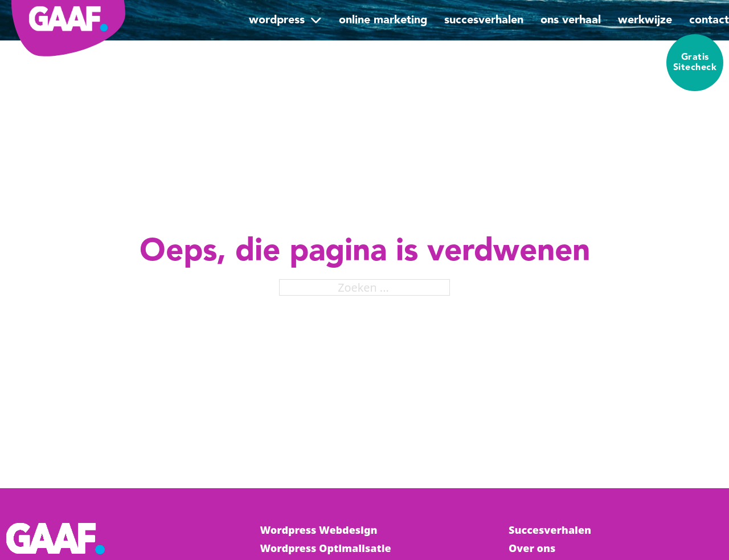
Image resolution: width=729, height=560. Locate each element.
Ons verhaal (571, 20)
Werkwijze (645, 20)
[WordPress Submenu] (316, 20)
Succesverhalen (484, 20)
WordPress (277, 20)
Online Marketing (383, 20)
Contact (709, 20)
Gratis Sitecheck (695, 62)
